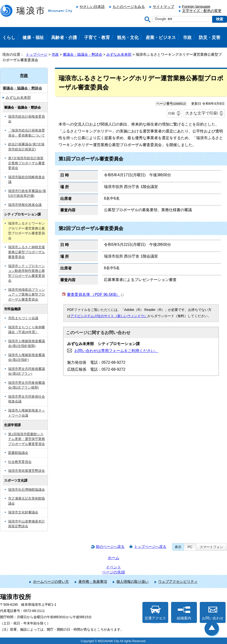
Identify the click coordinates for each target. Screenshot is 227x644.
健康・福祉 (33, 38)
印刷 (172, 113)
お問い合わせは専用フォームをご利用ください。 (116, 351)
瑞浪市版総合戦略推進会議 (27, 180)
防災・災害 (210, 38)
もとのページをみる (129, 7)
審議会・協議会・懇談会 (83, 54)
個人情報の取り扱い (132, 581)
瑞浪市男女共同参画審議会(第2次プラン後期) (27, 385)
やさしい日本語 (92, 7)
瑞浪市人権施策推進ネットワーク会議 (27, 413)
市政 (55, 54)
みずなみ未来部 (119, 54)
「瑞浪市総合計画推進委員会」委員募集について (27, 133)
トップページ (37, 54)
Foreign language (196, 6)
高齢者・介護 (64, 38)
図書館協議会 (18, 453)
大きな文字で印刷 (201, 113)
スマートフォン (211, 547)
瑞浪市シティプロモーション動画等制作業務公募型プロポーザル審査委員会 (27, 273)
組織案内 (184, 613)
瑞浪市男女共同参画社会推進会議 (27, 399)
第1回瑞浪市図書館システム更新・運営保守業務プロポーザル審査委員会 (27, 439)
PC (190, 547)
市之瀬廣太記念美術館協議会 (27, 501)
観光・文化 (128, 38)
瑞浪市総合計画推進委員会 (27, 119)
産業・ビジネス (161, 38)
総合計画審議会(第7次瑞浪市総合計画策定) (26, 147)
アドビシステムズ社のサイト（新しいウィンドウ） (109, 316)
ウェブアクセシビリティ (178, 581)
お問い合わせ (213, 613)
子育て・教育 (97, 38)
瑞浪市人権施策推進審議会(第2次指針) (27, 358)
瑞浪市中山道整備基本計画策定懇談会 (27, 524)
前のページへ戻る (110, 547)
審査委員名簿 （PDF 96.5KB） (95, 294)
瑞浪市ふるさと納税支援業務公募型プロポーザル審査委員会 (27, 252)
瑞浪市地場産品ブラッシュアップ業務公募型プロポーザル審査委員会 (27, 295)
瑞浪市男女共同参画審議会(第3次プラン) (27, 371)
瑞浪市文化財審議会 (23, 512)
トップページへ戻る (150, 547)
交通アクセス (155, 613)
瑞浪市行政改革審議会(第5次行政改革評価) (27, 193)
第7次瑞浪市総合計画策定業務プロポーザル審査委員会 (27, 163)
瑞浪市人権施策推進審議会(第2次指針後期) (27, 344)
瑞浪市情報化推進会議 (25, 205)
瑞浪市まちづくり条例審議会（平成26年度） (27, 330)
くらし (9, 38)
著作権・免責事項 (93, 581)
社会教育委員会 (20, 462)
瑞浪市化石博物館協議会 (27, 490)
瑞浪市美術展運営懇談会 (27, 471)
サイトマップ (163, 7)
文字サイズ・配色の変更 (202, 11)
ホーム (113, 558)
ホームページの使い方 (51, 581)
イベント (113, 567)
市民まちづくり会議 (23, 318)
